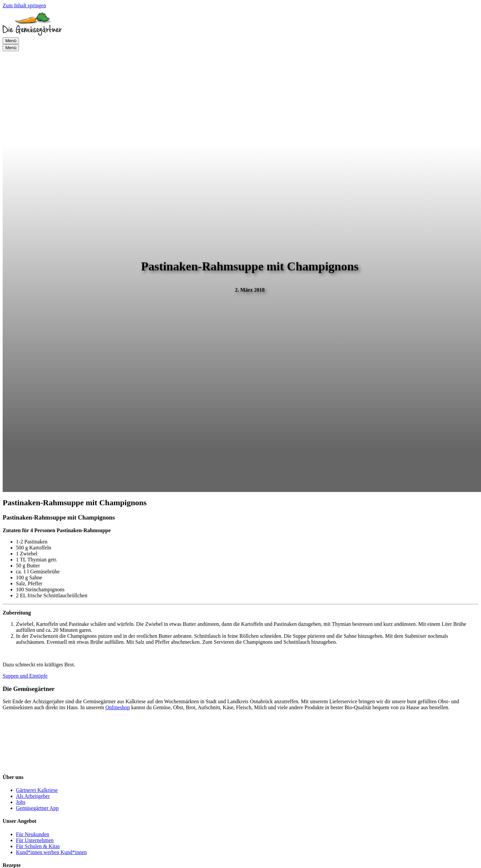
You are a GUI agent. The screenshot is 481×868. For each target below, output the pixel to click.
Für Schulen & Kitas (38, 846)
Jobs (21, 802)
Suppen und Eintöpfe (25, 676)
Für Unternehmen (35, 840)
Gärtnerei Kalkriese (37, 790)
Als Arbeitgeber (33, 796)
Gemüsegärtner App (37, 808)
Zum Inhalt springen (24, 5)
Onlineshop (118, 707)
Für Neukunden (33, 834)
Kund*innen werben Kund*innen (51, 852)
